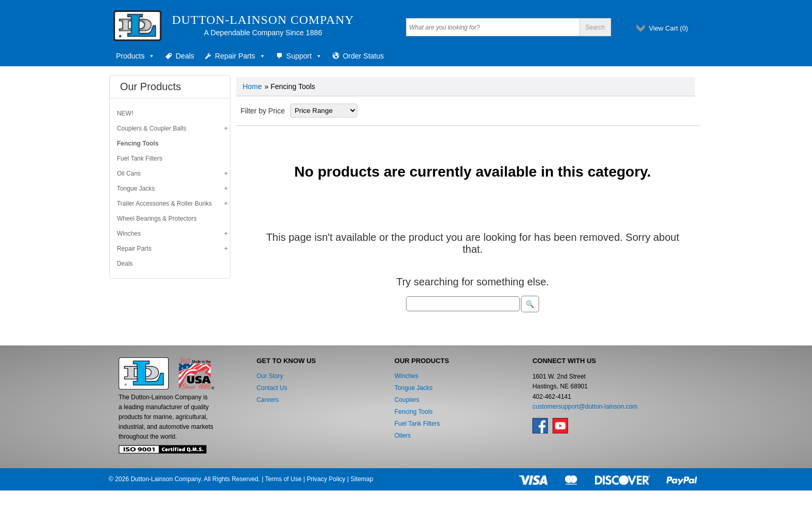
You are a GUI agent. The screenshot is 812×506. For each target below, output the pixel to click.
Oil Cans (129, 174)
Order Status (363, 56)
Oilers (403, 436)
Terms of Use (284, 479)
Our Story (270, 376)
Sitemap (362, 479)
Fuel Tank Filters (140, 158)
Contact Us (272, 388)
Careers (267, 400)
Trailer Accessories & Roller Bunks (165, 204)
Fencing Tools (138, 143)
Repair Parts (240, 56)
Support (304, 56)
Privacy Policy (326, 479)
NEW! (125, 113)
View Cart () (669, 28)
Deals (185, 56)
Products (135, 56)
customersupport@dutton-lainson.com (585, 407)
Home (252, 86)
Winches (129, 234)
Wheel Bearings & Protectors (157, 219)
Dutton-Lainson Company (263, 20)
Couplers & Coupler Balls (152, 128)
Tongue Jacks (136, 189)
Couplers (407, 400)
